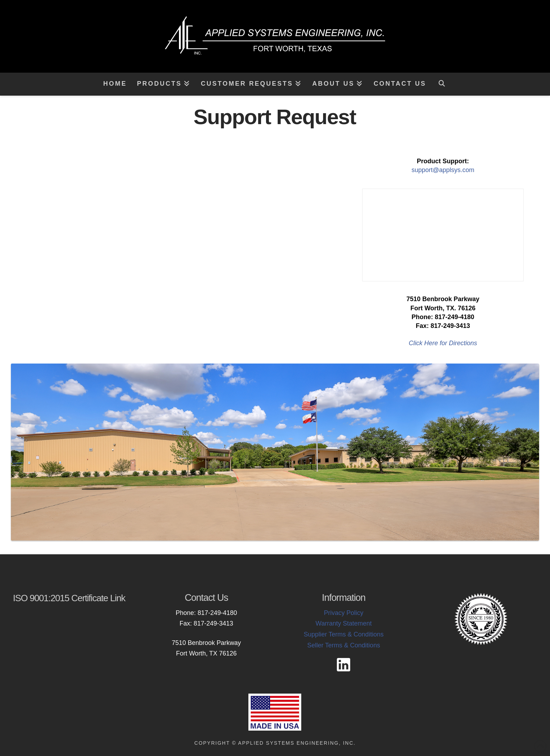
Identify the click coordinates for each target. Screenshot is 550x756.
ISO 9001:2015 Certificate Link (69, 598)
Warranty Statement (344, 623)
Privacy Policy (344, 613)
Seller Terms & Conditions (344, 645)
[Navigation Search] (441, 84)
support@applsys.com (443, 170)
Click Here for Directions (443, 343)
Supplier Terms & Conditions (344, 634)
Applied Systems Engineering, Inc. (297, 743)
